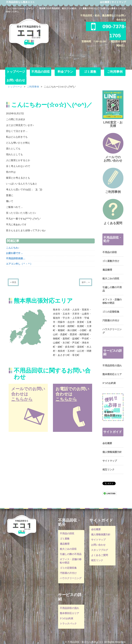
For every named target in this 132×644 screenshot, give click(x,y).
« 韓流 (13, 282)
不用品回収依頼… (16, 258)
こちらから (22, 399)
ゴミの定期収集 (111, 312)
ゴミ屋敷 (90, 72)
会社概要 (105, 2)
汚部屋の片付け (111, 320)
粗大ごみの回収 (111, 279)
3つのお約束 (109, 383)
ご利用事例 (115, 72)
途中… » (86, 282)
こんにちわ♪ (13, 248)
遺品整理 (107, 270)
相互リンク (108, 470)
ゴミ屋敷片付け (111, 261)
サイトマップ (119, 2)
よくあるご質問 (100, 555)
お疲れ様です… (14, 253)
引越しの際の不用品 (71, 554)
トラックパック (68, 624)
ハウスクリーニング (71, 578)
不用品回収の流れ (112, 365)
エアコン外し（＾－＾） (19, 264)
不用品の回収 (41, 72)
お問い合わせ (16, 80)
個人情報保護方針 (112, 452)
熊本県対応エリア (112, 374)
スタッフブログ (100, 550)
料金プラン (65, 72)
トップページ (16, 72)
